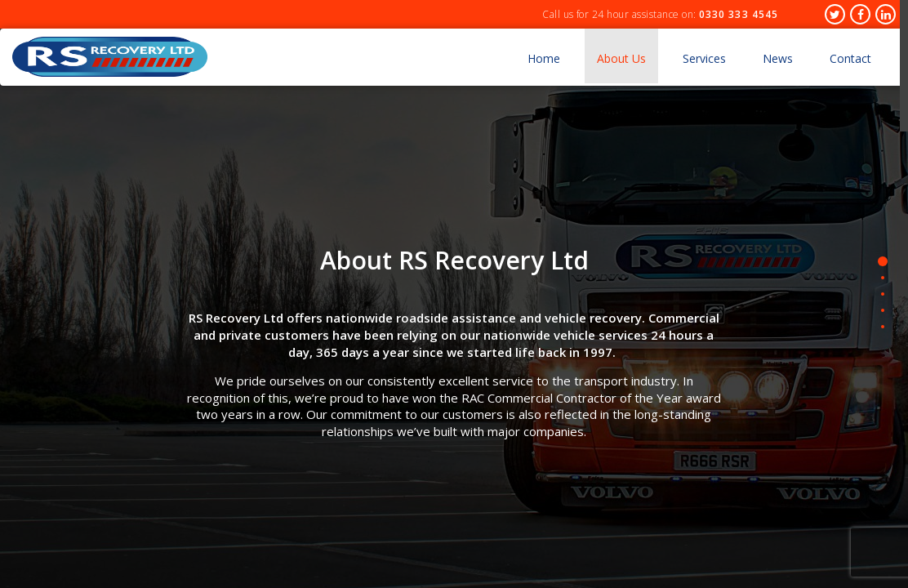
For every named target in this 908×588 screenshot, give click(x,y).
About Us (621, 58)
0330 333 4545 (739, 14)
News (778, 58)
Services (704, 58)
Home (544, 58)
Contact (850, 58)
